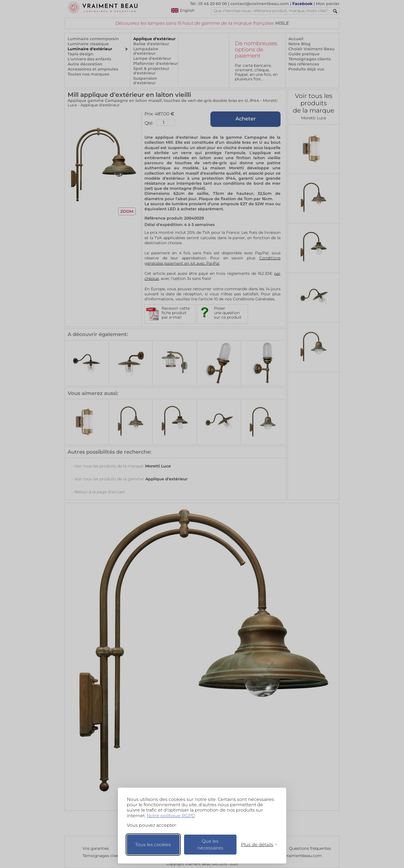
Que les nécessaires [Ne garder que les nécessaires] (210, 845)
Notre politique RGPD (171, 816)
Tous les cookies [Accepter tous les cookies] (153, 845)
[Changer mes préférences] (256, 845)
